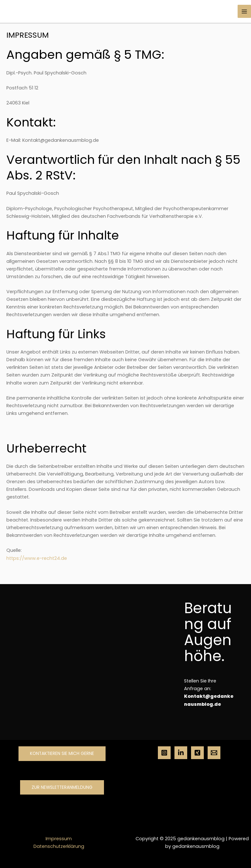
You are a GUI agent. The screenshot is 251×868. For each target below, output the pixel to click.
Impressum (59, 839)
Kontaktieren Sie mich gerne (62, 754)
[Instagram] (164, 753)
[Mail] (214, 753)
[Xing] (197, 753)
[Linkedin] (181, 753)
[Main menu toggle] (244, 11)
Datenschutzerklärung (59, 846)
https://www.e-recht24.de (37, 558)
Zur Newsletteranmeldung (62, 787)
